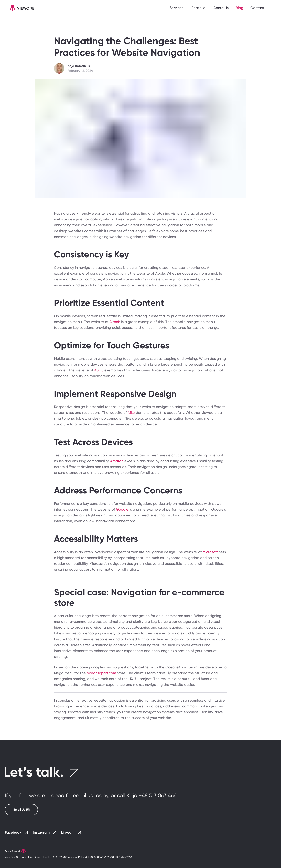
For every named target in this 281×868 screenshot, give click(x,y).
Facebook (16, 832)
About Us (221, 8)
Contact (257, 8)
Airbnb (115, 322)
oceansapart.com (101, 673)
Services (177, 8)
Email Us (17, 810)
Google (123, 509)
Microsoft (211, 552)
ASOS (99, 370)
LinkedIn (71, 832)
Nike (132, 413)
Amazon (117, 461)
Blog (240, 8)
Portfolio (198, 8)
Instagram (44, 832)
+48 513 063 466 (158, 795)
